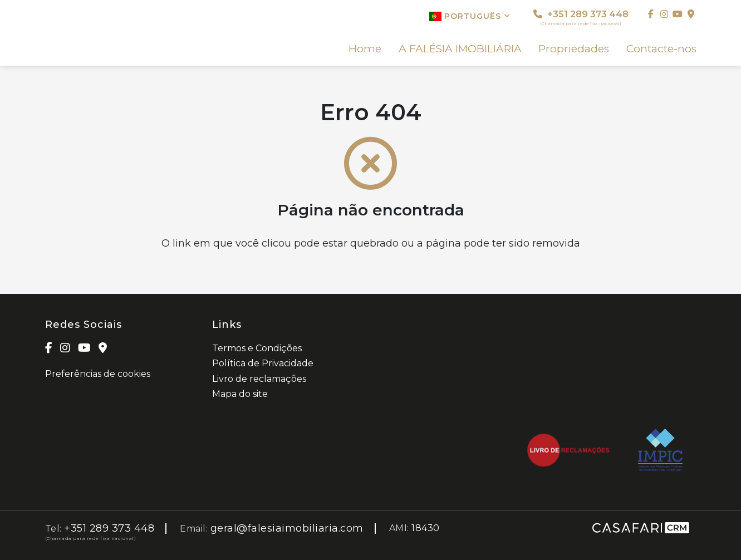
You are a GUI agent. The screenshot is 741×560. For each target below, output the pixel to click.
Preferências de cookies (98, 374)
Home (365, 49)
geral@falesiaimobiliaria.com (287, 528)
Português (470, 16)
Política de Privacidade (263, 363)
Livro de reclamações (259, 379)
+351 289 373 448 (581, 18)
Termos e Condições (257, 348)
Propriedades (574, 49)
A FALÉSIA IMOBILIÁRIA (460, 49)
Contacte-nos (661, 49)
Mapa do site (240, 394)
